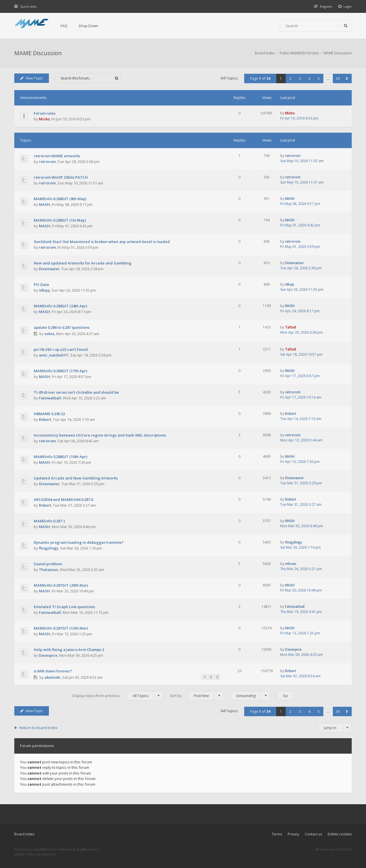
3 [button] (300, 78)
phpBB (39, 849)
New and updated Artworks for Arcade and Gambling (83, 263)
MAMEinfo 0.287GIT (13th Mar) (61, 628)
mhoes (291, 564)
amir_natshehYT (54, 355)
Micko (44, 119)
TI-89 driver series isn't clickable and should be (76, 392)
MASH (44, 204)
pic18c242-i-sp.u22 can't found (61, 349)
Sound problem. (48, 564)
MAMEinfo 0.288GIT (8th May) (60, 199)
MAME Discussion (38, 53)
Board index (24, 834)
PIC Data (41, 284)
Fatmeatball (50, 398)
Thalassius (48, 570)
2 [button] (290, 78)
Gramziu (48, 854)
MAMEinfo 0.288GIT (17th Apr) (60, 371)
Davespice (48, 655)
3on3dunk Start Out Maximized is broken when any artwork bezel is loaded (102, 242)
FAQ (64, 26)
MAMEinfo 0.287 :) (49, 521)
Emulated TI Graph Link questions (64, 607)
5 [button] (319, 78)
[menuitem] (345, 6)
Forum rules (45, 113)
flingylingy (49, 548)
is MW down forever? (53, 671)
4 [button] (309, 78)
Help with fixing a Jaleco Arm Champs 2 (69, 650)
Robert (45, 419)
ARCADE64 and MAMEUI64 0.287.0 (63, 499)
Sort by (197, 696)
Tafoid (291, 327)
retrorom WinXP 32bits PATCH (61, 177)
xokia (49, 334)
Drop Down (89, 26)
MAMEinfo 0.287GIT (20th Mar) (61, 585)
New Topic (32, 78)
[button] (347, 78)
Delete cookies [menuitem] (340, 834)
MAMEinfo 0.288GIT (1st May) (60, 220)
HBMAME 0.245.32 (49, 414)
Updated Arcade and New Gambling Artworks (76, 478)
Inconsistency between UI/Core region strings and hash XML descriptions (100, 435)
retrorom (47, 162)
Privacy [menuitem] (293, 834)
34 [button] (338, 78)
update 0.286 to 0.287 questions (62, 327)
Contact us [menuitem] (313, 834)
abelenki (52, 677)
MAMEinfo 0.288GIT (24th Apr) (60, 306)
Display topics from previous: (118, 696)
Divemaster (49, 269)
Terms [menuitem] (277, 834)
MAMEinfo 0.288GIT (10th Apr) (60, 457)
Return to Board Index (38, 728)
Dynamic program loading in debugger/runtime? (79, 542)
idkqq (44, 290)
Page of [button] (260, 78)
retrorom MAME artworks (57, 156)
